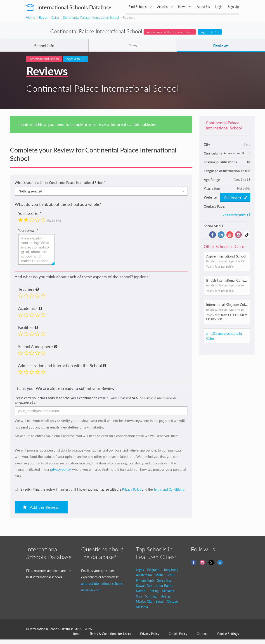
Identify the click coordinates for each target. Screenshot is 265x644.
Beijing (154, 591)
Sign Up (233, 7)
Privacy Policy (132, 489)
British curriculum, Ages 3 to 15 (225, 261)
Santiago (151, 596)
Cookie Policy (178, 634)
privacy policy (60, 469)
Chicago (172, 601)
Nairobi (141, 591)
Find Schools (140, 7)
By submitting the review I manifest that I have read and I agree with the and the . (102, 489)
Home (31, 17)
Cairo (55, 17)
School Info (44, 46)
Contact (202, 634)
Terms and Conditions (169, 489)
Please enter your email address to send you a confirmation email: (95, 400)
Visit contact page (236, 215)
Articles (165, 7)
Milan (159, 575)
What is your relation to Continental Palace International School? (61, 183)
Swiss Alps (164, 580)
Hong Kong (170, 570)
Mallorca (142, 607)
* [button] (107, 183)
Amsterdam (144, 575)
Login (219, 7)
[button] (37, 290)
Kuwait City (144, 586)
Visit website (235, 197)
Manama (168, 591)
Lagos (140, 570)
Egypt (43, 17)
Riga (139, 596)
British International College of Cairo (233, 280)
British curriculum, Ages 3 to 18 (225, 310)
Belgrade (153, 570)
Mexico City (144, 601)
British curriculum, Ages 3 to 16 (225, 285)
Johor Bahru (164, 586)
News (185, 7)
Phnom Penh (145, 580)
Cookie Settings (228, 634)
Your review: (27, 231)
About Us (203, 7)
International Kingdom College (229, 304)
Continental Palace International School (91, 17)
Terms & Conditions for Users (110, 634)
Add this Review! (41, 507)
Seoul (170, 575)
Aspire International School (226, 256)
